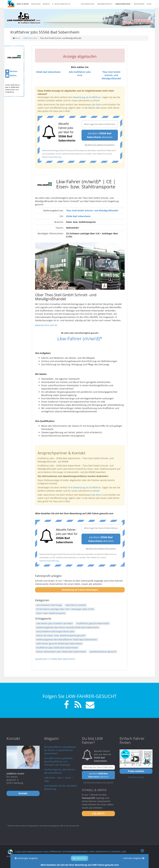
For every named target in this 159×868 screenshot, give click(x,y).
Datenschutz (102, 852)
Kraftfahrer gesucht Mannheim (93, 623)
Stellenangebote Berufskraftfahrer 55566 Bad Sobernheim (67, 640)
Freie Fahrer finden (136, 777)
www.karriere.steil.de (46, 325)
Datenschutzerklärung (52, 157)
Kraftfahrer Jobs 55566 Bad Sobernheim (57, 648)
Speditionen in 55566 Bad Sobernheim (55, 659)
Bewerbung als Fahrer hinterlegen (80, 590)
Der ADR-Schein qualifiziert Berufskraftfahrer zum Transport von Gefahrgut (58, 761)
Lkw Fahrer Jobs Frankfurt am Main (55, 623)
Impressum (55, 852)
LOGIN (149, 4)
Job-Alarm (97, 105)
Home (18, 38)
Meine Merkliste (61, 4)
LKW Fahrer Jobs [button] (88, 4)
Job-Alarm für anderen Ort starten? (100, 145)
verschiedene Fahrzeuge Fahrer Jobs (55, 631)
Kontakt (116, 852)
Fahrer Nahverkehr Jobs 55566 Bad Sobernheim (61, 652)
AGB (92, 852)
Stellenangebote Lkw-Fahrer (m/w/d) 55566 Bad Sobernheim (68, 627)
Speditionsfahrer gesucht (103, 652)
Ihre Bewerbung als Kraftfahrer (85, 487)
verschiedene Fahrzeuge (49, 605)
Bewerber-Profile (105, 4)
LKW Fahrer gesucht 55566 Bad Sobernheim (59, 644)
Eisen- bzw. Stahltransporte (51, 613)
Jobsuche (79, 858)
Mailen (11, 76)
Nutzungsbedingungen (75, 852)
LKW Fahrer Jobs (30, 38)
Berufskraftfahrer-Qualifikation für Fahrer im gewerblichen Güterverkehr (60, 750)
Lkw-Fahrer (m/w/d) (76, 605)
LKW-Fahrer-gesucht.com (105, 865)
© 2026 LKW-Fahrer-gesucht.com (28, 852)
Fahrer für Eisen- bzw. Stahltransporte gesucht (61, 635)
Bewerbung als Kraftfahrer (87, 97)
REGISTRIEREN (139, 4)
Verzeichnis (36, 4)
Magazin (46, 4)
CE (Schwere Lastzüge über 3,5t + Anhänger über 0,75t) (65, 609)
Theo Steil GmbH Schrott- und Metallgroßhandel (92, 210)
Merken (11, 71)
